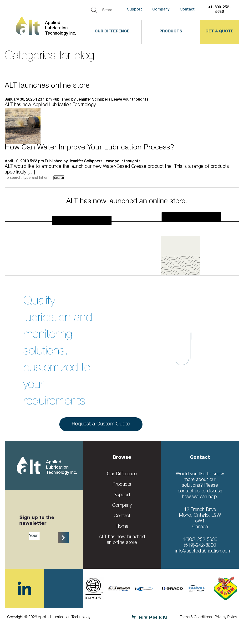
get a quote (219, 32)
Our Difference (112, 32)
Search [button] (59, 178)
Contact (187, 10)
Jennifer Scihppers (93, 100)
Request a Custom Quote (101, 425)
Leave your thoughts (130, 100)
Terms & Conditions (196, 618)
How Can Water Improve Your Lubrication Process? (89, 148)
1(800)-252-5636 (200, 540)
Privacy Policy (226, 618)
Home (122, 527)
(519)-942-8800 (200, 546)
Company (161, 10)
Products (171, 32)
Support (135, 10)
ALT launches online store (47, 86)
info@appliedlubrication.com (203, 552)
